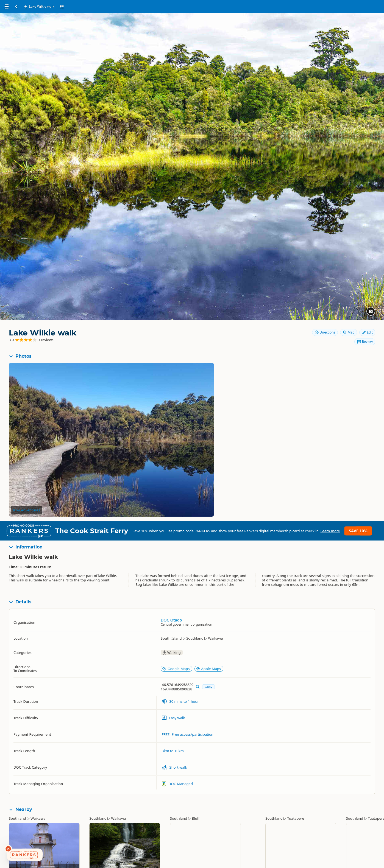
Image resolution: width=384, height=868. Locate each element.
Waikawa (38, 818)
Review (365, 342)
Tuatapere (296, 818)
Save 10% (358, 531)
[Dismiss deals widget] (8, 849)
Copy (208, 687)
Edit (367, 332)
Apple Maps (208, 669)
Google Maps (176, 669)
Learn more (330, 531)
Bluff (196, 818)
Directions (325, 332)
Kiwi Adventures (27, 510)
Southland (17, 818)
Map (349, 332)
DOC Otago (171, 620)
